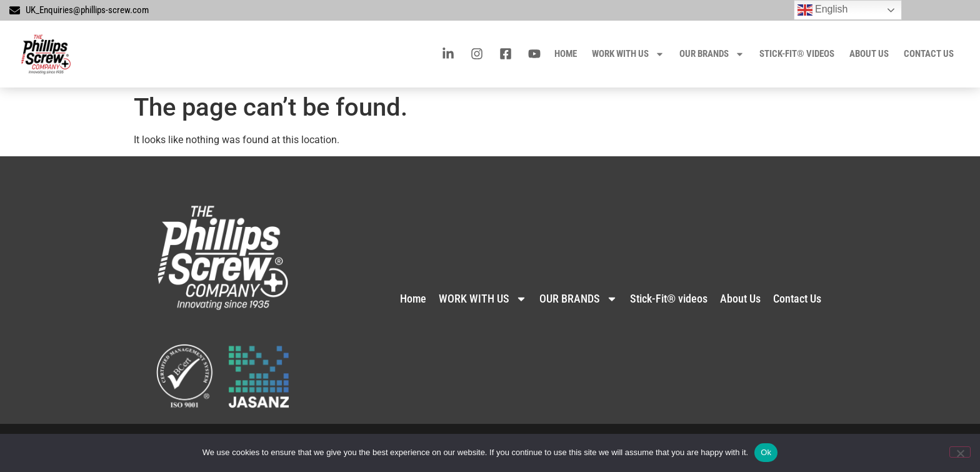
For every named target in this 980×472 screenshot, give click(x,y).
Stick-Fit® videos (797, 54)
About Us (869, 54)
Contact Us (929, 54)
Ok (766, 452)
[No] (960, 452)
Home (566, 54)
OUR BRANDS (712, 54)
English (823, 10)
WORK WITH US (628, 54)
